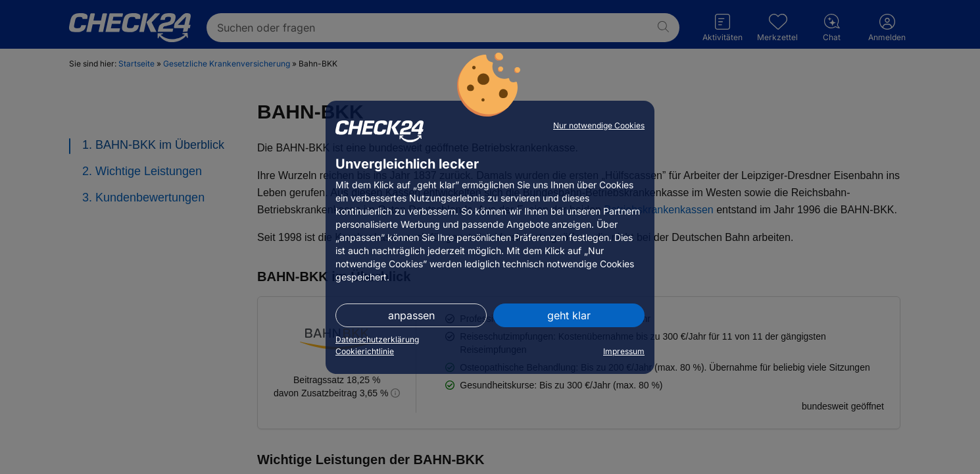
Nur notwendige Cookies (599, 125)
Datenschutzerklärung (377, 339)
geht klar (569, 315)
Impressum (624, 351)
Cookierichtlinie (365, 351)
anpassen (411, 315)
